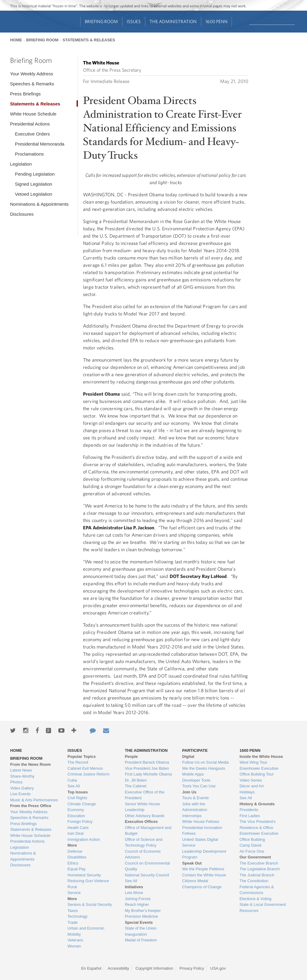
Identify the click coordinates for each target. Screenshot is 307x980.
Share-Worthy (22, 776)
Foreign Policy (80, 822)
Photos (16, 782)
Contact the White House (204, 875)
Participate (195, 750)
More (72, 845)
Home (16, 40)
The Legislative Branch (260, 869)
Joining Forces (138, 899)
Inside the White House (261, 756)
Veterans (75, 940)
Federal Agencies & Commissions (257, 890)
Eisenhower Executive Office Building (259, 836)
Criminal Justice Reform (88, 774)
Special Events (139, 922)
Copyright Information (154, 968)
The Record (78, 762)
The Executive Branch (259, 863)
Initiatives (134, 887)
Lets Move (134, 893)
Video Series (251, 780)
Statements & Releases (89, 40)
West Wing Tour (253, 762)
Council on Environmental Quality (147, 866)
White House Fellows (201, 822)
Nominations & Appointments (39, 204)
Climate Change (82, 804)
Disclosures (22, 214)
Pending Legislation (35, 174)
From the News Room (30, 764)
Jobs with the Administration (195, 807)
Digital (188, 756)
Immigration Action (84, 839)
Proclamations (29, 154)
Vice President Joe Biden (147, 768)
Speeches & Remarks (32, 84)
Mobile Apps (193, 774)
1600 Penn (217, 21)
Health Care (78, 828)
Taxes (73, 911)
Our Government (255, 857)
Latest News (21, 770)
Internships (192, 816)
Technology (78, 916)
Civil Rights (77, 798)
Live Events (20, 794)
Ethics (73, 863)
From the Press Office (31, 806)
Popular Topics (82, 756)
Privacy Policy (192, 968)
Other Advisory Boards (145, 816)
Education (76, 816)
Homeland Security (84, 875)
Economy (76, 810)
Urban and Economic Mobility (86, 931)
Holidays (247, 792)
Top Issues (78, 792)
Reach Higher (137, 904)
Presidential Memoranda (40, 144)
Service (74, 893)
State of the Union (141, 928)
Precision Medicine (141, 916)
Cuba (72, 780)
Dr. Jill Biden (136, 780)
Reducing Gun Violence (88, 881)
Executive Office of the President (145, 795)
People (131, 756)
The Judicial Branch (257, 875)
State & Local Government (263, 904)
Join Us (189, 792)
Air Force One (252, 851)
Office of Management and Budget (148, 831)
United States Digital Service (200, 842)
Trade (72, 922)
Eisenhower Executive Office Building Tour (259, 771)
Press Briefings (25, 94)
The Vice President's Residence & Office (258, 825)
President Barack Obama (147, 762)
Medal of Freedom (141, 940)
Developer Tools (196, 780)
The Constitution (254, 881)
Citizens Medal (195, 881)
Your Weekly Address (32, 74)
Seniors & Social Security (90, 904)
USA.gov (218, 968)
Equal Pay (76, 869)
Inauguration (136, 934)
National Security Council (147, 875)
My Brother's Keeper (143, 911)
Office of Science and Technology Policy (144, 842)
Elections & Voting (255, 899)
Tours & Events (195, 798)
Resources (249, 911)
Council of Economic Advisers (143, 854)
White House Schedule (33, 114)
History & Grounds (257, 804)
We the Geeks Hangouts (204, 768)
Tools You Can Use (199, 786)
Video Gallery (22, 788)
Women (74, 946)
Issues (134, 21)
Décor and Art (252, 786)
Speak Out (192, 863)
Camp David (250, 845)
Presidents (249, 810)
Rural (72, 887)
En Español (91, 968)
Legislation (21, 164)
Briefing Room (101, 21)
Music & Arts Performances (34, 800)
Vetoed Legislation (34, 194)
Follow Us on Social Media (205, 762)
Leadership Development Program (204, 854)
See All (74, 786)
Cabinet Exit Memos (85, 768)
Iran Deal (76, 833)
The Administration (173, 21)
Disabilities (77, 857)
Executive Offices (141, 822)
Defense (75, 851)
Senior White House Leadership (143, 807)
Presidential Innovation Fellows (202, 831)
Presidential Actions (30, 124)
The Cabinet (136, 786)
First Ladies (250, 816)
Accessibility (118, 968)
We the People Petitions (203, 869)
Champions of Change (202, 887)
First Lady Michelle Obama (148, 774)
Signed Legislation (34, 184)
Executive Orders (32, 134)
